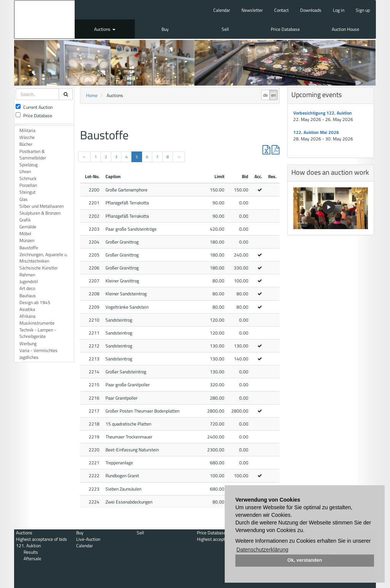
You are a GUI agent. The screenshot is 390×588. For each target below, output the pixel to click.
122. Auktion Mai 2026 (316, 132)
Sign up (363, 10)
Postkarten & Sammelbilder (33, 155)
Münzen (27, 240)
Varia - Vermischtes (38, 350)
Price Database (285, 29)
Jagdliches (29, 357)
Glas (24, 199)
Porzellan (28, 185)
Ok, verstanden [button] (305, 560)
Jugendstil (29, 281)
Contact (281, 10)
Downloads (311, 10)
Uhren (25, 171)
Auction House (345, 29)
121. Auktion (28, 546)
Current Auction (34, 107)
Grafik (25, 220)
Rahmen (27, 275)
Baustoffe (29, 248)
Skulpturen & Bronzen (40, 213)
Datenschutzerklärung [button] (262, 550)
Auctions (105, 29)
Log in (339, 10)
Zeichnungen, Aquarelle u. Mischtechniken (44, 258)
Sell (225, 29)
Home (92, 95)
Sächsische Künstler (39, 268)
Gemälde (28, 227)
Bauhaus (28, 296)
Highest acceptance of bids (42, 539)
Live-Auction (88, 539)
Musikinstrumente (37, 323)
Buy (165, 29)
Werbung (28, 343)
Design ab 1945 (35, 302)
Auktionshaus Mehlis (45, 19)
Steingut (27, 192)
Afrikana (27, 316)
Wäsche (27, 137)
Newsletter (252, 10)
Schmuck (28, 178)
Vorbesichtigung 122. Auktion (323, 113)
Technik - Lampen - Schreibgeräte (38, 333)
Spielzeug (29, 165)
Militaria (27, 130)
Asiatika (27, 309)
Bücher (26, 144)
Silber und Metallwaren (42, 206)
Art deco (27, 288)
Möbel (25, 233)
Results (31, 552)
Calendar (222, 10)
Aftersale (32, 559)
